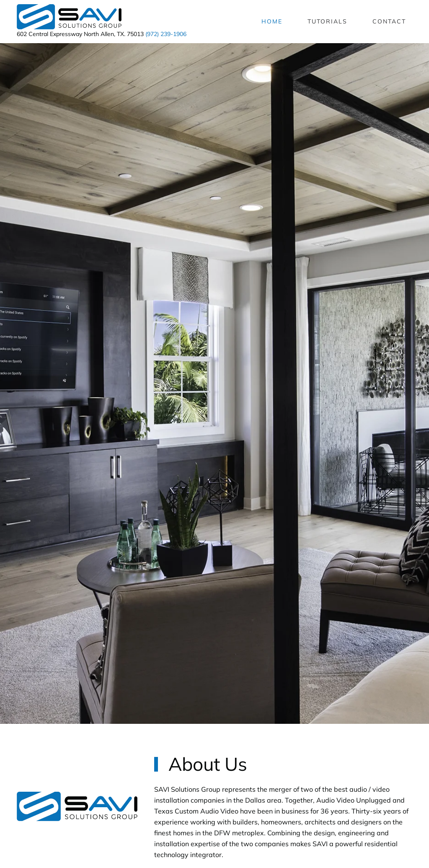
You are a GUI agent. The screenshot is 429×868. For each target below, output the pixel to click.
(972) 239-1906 (166, 34)
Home (272, 21)
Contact (389, 21)
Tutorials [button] (327, 21)
